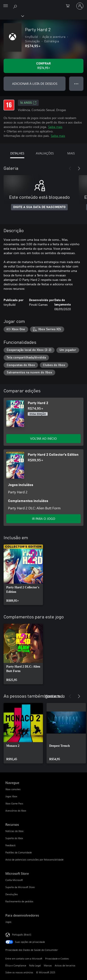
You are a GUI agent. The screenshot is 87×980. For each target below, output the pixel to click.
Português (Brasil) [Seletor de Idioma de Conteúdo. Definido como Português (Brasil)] (22, 934)
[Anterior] (70, 168)
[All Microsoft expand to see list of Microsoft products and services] (6, 6)
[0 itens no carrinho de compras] (69, 6)
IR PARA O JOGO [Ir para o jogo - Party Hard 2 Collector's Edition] (44, 519)
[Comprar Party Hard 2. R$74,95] (43, 66)
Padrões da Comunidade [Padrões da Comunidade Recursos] (19, 852)
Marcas (48, 965)
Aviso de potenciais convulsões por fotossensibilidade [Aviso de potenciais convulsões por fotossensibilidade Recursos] (34, 860)
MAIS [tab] (71, 153)
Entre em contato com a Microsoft (24, 959)
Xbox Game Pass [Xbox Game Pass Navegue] (14, 803)
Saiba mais (55, 127)
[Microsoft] (43, 3)
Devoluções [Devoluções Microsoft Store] (12, 894)
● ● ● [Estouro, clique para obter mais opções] (76, 84)
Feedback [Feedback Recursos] (10, 845)
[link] (23, 575)
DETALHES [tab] (17, 153)
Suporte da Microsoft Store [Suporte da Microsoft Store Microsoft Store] (20, 887)
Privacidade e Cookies (57, 959)
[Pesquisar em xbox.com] (16, 6)
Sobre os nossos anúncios (19, 972)
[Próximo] (79, 168)
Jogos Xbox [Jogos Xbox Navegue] (11, 796)
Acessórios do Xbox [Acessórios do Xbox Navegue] (16, 811)
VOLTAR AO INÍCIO (43, 438)
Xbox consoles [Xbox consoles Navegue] (13, 789)
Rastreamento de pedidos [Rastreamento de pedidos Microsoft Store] (19, 901)
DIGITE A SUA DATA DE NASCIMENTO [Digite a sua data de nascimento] (39, 207)
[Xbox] (12, 16)
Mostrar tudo (54, 696)
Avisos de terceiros (65, 965)
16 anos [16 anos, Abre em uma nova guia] (28, 103)
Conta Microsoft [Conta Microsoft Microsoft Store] (14, 880)
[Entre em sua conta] (80, 6)
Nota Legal (35, 965)
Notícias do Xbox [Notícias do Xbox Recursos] (14, 831)
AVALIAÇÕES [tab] (45, 153)
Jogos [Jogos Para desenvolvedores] (8, 922)
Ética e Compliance (16, 965)
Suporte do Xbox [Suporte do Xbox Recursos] (14, 838)
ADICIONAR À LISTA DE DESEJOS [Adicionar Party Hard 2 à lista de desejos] (35, 84)
